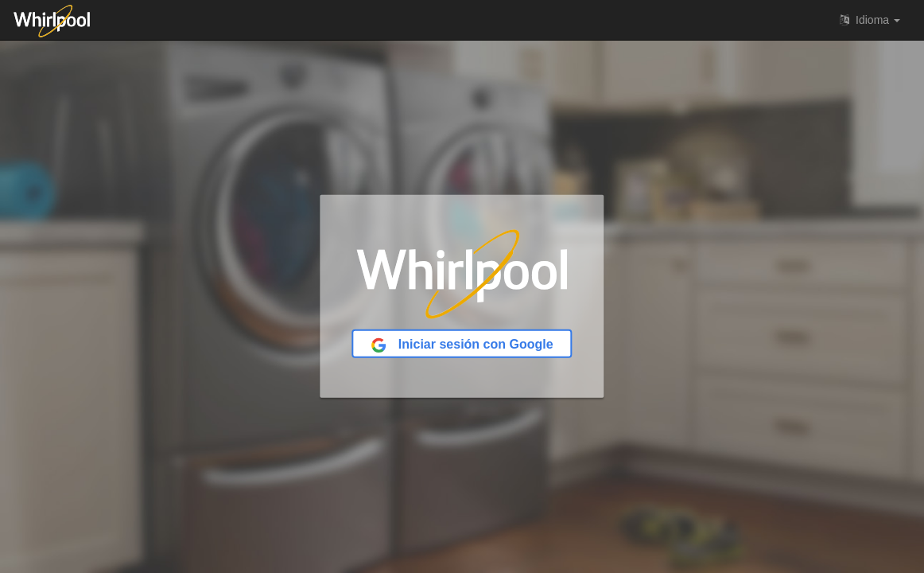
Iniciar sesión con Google (462, 345)
